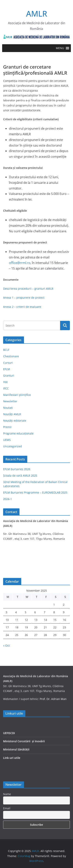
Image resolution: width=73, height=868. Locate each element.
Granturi (9, 376)
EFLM (7, 369)
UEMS (7, 440)
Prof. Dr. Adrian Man (53, 699)
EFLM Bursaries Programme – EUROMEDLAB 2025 (35, 492)
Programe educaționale (18, 433)
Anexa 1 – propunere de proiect (24, 298)
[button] (60, 48)
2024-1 (7, 499)
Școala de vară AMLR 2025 (20, 476)
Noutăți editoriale (15, 421)
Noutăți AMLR (12, 414)
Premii (7, 427)
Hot (5, 382)
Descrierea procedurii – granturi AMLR (28, 289)
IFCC (6, 388)
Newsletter (10, 401)
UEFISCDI (9, 733)
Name (7, 794)
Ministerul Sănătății (16, 749)
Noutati (8, 408)
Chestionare (11, 356)
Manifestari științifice (17, 395)
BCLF (6, 350)
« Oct (6, 645)
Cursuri (8, 363)
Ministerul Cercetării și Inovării (24, 741)
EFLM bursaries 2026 (17, 469)
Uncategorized (13, 446)
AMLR (37, 14)
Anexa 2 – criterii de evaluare (22, 307)
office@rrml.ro (20, 263)
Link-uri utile (12, 758)
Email (7, 808)
